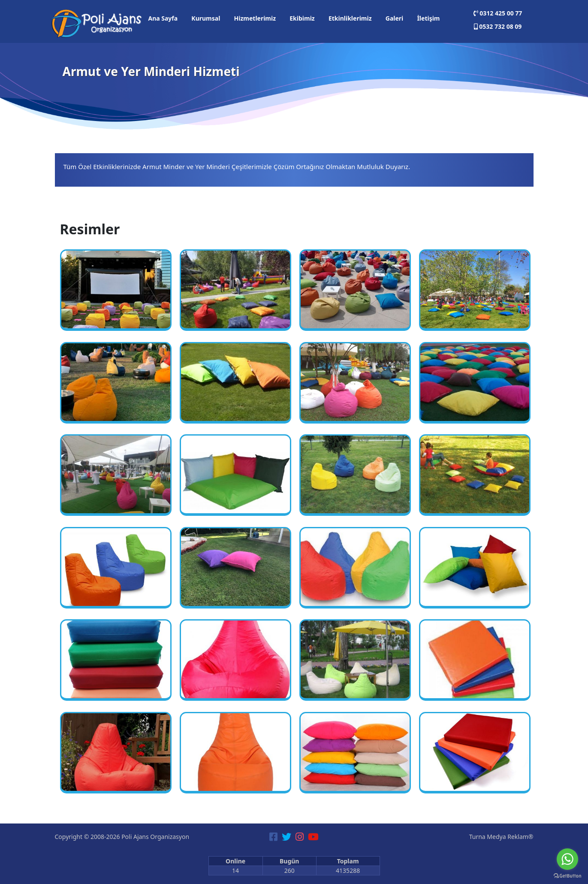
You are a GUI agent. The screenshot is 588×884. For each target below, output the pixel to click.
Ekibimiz (302, 18)
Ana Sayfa (163, 18)
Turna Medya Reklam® (501, 837)
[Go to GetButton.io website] (567, 875)
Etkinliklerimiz (350, 18)
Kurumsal (206, 18)
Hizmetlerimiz (255, 18)
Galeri (395, 18)
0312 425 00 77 (498, 13)
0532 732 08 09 (498, 26)
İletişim (428, 18)
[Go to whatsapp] (567, 859)
